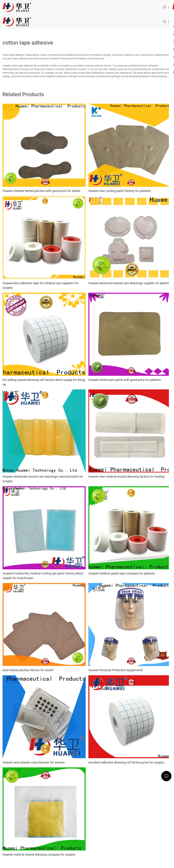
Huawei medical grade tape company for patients (122, 573)
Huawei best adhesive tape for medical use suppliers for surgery (41, 285)
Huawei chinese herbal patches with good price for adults (41, 191)
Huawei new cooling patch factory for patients (120, 191)
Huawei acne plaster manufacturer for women (34, 762)
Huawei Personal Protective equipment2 (116, 670)
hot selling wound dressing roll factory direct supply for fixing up (44, 382)
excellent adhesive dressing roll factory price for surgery (126, 762)
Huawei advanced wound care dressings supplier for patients (130, 283)
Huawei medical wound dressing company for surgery (39, 854)
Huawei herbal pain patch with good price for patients (125, 380)
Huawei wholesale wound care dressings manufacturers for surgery (43, 479)
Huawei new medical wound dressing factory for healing (126, 476)
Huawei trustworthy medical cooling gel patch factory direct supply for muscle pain (43, 576)
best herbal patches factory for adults (28, 670)
